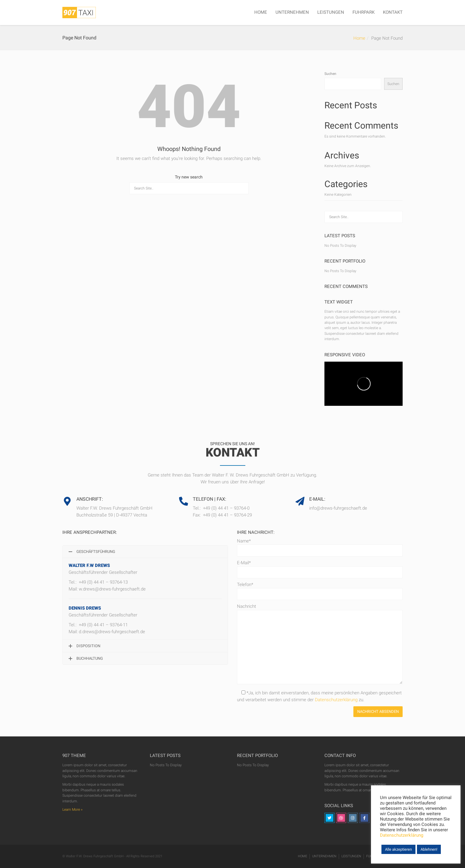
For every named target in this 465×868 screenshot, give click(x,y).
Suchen (330, 74)
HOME (261, 12)
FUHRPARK (364, 12)
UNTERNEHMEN (292, 12)
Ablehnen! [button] (429, 849)
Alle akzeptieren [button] (398, 849)
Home (359, 38)
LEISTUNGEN (331, 12)
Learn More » (72, 810)
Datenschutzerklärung (336, 700)
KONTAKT (393, 12)
